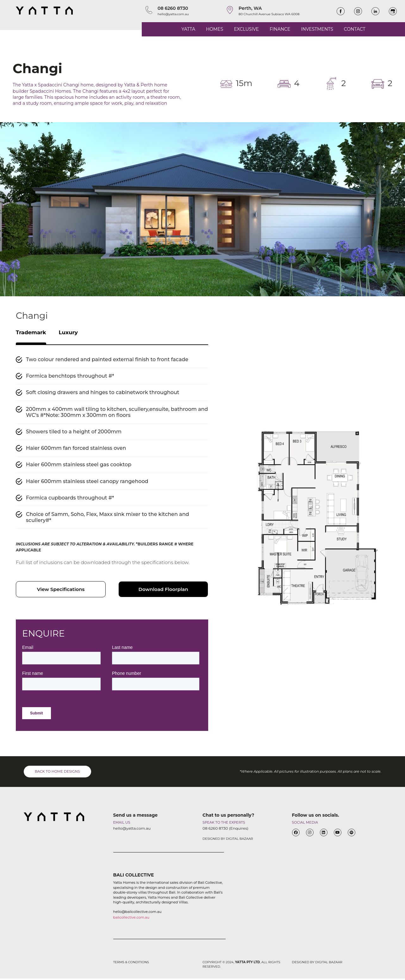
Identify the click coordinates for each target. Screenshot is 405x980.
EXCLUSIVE (246, 29)
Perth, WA (250, 8)
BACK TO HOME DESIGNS (57, 773)
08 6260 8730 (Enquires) (225, 830)
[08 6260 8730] (149, 10)
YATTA (188, 29)
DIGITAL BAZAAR (240, 840)
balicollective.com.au (131, 919)
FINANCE (280, 29)
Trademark (34, 333)
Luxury (76, 333)
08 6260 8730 (173, 8)
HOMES (215, 29)
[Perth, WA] (230, 10)
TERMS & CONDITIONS (131, 964)
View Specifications (61, 591)
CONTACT (355, 29)
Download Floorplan (163, 591)
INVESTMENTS (317, 29)
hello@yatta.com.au (173, 14)
